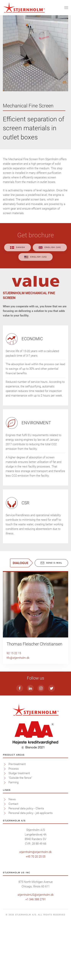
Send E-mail (51, 563)
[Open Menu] (66, 8)
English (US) (35, 257)
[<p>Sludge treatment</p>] (5, 829)
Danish (18, 247)
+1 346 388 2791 (36, 955)
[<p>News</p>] (5, 855)
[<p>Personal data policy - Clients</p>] (5, 865)
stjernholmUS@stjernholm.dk (36, 951)
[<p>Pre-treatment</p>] (5, 820)
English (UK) (50, 247)
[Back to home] (24, 8)
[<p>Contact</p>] (5, 860)
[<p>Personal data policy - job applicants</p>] (5, 869)
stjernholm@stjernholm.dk (35, 908)
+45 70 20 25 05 (36, 913)
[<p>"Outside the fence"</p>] (5, 834)
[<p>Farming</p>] (5, 839)
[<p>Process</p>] (5, 825)
